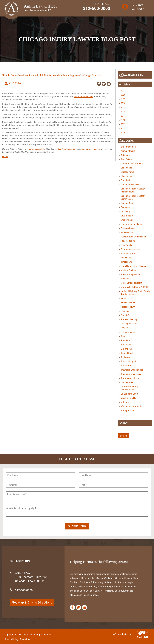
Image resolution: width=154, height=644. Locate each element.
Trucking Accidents (130, 378)
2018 (123, 103)
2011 (123, 128)
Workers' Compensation (132, 406)
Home (5, 157)
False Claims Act (129, 228)
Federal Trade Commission (133, 237)
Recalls (124, 336)
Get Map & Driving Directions (32, 602)
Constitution (126, 180)
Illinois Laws (127, 262)
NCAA (124, 298)
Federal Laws (127, 233)
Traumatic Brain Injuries (132, 370)
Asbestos (125, 155)
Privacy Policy (11, 639)
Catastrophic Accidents (132, 164)
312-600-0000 (97, 8)
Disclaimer (25, 639)
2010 (123, 133)
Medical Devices (128, 270)
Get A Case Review (138, 7)
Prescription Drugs (129, 324)
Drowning (125, 212)
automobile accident (84, 97)
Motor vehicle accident (131, 283)
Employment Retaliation (132, 224)
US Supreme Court (129, 394)
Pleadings (125, 311)
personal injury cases (90, 149)
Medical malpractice (130, 274)
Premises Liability (129, 319)
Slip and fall (126, 349)
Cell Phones (126, 168)
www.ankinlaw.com (37, 149)
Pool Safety (126, 315)
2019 (123, 99)
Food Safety (126, 245)
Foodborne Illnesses (130, 249)
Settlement (126, 345)
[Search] (135, 429)
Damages (125, 207)
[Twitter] (78, 607)
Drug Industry (127, 216)
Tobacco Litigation (129, 361)
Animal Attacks (128, 151)
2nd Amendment (129, 147)
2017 (123, 107)
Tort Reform (126, 366)
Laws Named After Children (134, 266)
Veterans (125, 402)
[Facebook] (72, 607)
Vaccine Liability (128, 398)
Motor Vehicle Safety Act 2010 (135, 287)
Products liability (129, 332)
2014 (123, 116)
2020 (123, 95)
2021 (123, 91)
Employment (127, 220)
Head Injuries (127, 258)
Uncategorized (128, 382)
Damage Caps (127, 203)
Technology (126, 357)
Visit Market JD (142, 632)
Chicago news (127, 172)
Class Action (127, 176)
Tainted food (127, 353)
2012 (123, 124)
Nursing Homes (128, 303)
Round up (125, 340)
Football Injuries (128, 253)
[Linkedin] (84, 607)
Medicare (125, 279)
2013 (123, 120)
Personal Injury (128, 307)
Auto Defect (126, 159)
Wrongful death (128, 411)
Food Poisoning (128, 241)
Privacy (124, 328)
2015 (123, 112)
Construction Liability (131, 185)
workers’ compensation (65, 149)
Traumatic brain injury (131, 374)
